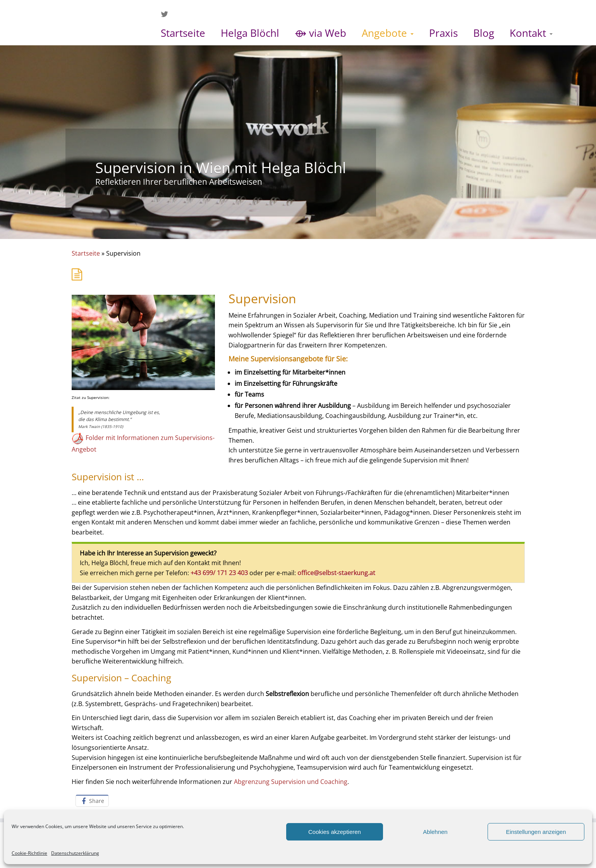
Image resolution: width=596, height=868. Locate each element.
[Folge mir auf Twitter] (167, 14)
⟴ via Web (320, 33)
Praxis (443, 33)
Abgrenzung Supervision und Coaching (291, 782)
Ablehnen (435, 832)
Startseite (183, 33)
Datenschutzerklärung (75, 853)
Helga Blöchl (250, 33)
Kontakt (531, 33)
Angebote (388, 33)
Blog (484, 33)
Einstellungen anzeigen (536, 832)
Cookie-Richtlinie (29, 853)
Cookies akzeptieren (335, 832)
